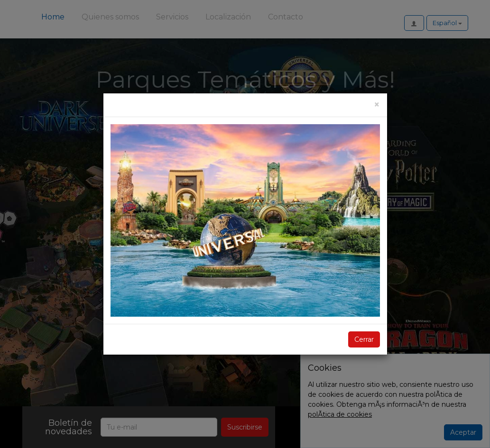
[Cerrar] (377, 105)
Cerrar (364, 339)
